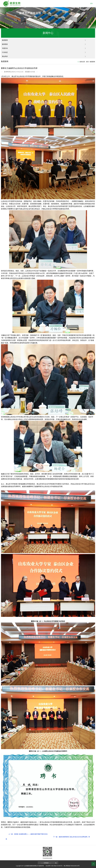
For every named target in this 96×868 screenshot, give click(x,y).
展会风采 (5, 56)
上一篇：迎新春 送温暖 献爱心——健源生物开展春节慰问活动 (28, 834)
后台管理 (48, 866)
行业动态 (5, 52)
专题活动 (5, 48)
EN (91, 3)
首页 (87, 62)
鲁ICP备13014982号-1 (57, 866)
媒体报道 (5, 44)
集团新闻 (5, 40)
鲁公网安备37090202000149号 (72, 866)
